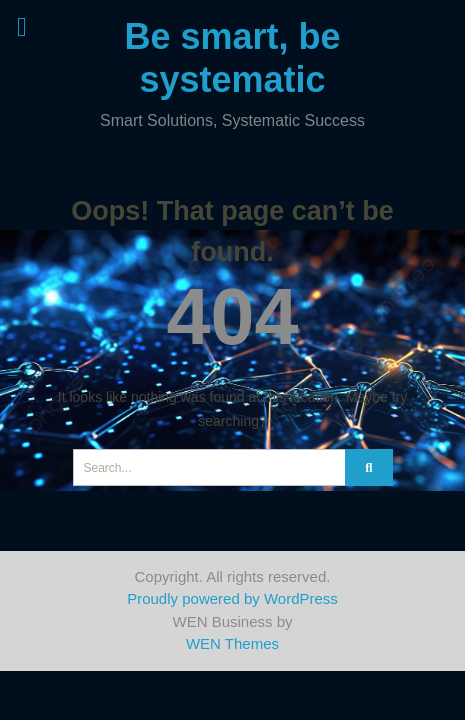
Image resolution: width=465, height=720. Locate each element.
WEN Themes (232, 643)
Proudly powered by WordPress (232, 598)
